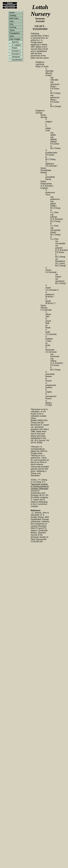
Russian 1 (16, 51)
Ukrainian (16, 57)
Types (12, 30)
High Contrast (10, 8)
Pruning (13, 27)
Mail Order (14, 18)
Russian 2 (16, 54)
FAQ (11, 24)
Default (10, 3)
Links (12, 36)
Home (12, 12)
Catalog (13, 15)
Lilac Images (15, 39)
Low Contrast (10, 5)
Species (15, 42)
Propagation (15, 33)
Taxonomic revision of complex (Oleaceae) (40, 486)
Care (11, 21)
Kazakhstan (17, 60)
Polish (14, 48)
